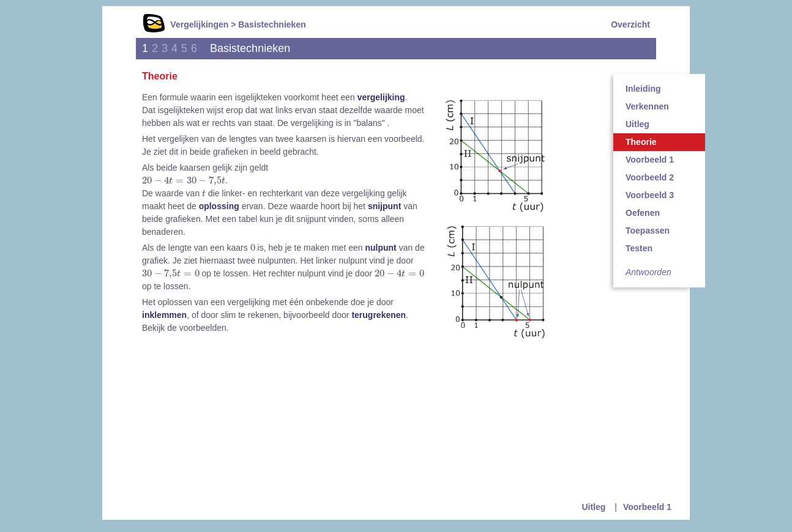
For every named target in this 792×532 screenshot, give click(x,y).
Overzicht (630, 24)
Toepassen (648, 231)
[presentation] (184, 181)
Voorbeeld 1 (650, 160)
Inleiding (643, 89)
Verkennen (647, 106)
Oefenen (643, 213)
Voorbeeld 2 (650, 177)
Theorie (641, 142)
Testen (639, 248)
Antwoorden (648, 272)
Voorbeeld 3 (650, 195)
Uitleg (637, 124)
